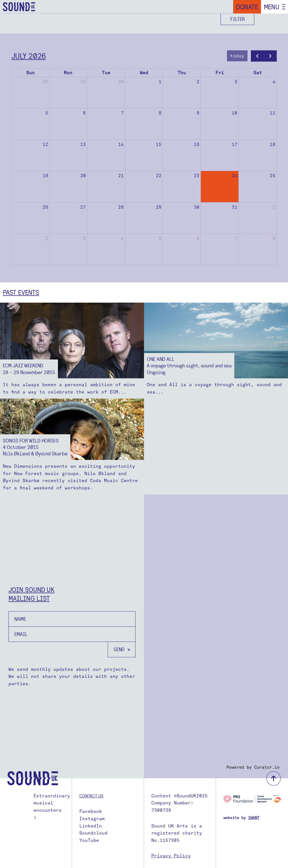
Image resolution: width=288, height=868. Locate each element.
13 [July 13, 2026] (83, 144)
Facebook (91, 811)
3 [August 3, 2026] (84, 238)
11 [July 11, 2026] (273, 113)
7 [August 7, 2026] (236, 238)
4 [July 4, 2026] (274, 82)
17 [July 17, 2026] (235, 144)
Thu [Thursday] (182, 73)
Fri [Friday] (220, 73)
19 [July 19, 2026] (45, 176)
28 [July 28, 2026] (121, 207)
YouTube (89, 840)
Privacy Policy (171, 856)
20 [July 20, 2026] (83, 176)
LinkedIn (91, 826)
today (237, 56)
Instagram (92, 819)
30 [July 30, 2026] (197, 207)
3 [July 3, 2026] (236, 82)
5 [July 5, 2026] (47, 113)
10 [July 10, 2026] (235, 113)
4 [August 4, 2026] (122, 238)
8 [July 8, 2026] (160, 113)
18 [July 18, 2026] (273, 144)
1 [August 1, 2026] (274, 207)
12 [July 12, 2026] (45, 144)
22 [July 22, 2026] (159, 176)
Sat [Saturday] (258, 73)
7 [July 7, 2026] (122, 113)
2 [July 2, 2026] (198, 82)
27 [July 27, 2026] (83, 207)
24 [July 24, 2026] (235, 176)
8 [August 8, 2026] (274, 238)
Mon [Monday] (68, 73)
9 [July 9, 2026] (198, 113)
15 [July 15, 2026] (159, 144)
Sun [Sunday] (30, 73)
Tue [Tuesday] (106, 73)
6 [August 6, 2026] (198, 238)
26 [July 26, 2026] (45, 207)
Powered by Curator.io (253, 767)
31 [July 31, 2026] (235, 207)
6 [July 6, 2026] (84, 113)
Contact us (91, 796)
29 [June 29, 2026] (83, 82)
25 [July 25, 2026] (273, 176)
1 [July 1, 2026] (160, 82)
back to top (274, 778)
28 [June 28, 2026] (45, 82)
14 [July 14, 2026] (121, 144)
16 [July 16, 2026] (197, 144)
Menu (272, 7)
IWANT (254, 818)
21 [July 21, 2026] (121, 176)
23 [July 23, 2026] (197, 176)
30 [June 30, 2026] (121, 82)
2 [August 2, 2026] (47, 238)
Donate (247, 7)
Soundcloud (93, 833)
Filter (238, 19)
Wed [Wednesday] (144, 73)
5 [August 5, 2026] (160, 238)
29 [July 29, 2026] (159, 207)
